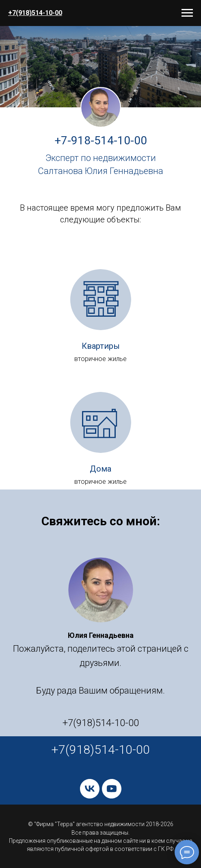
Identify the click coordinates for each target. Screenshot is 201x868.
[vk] (90, 789)
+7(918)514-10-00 (35, 13)
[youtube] (112, 789)
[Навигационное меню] (187, 13)
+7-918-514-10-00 (101, 140)
